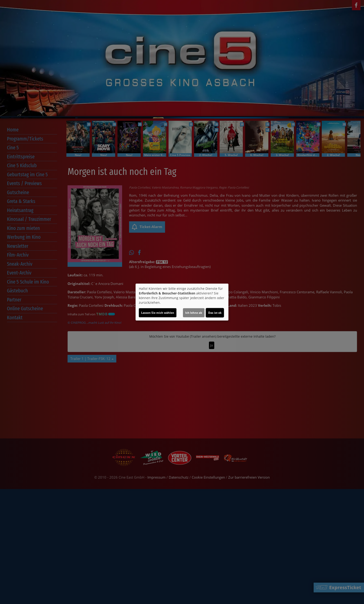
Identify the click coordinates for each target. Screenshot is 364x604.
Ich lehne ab (194, 313)
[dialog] (182, 302)
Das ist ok (215, 313)
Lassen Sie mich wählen (158, 313)
